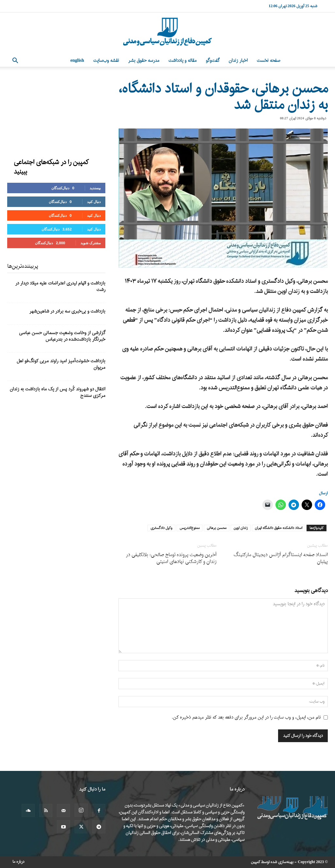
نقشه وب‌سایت (106, 61)
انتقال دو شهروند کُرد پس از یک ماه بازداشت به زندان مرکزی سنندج (58, 392)
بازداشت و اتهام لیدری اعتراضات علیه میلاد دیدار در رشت (60, 287)
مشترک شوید (91, 243)
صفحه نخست (269, 61)
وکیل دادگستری (161, 528)
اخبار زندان (238, 61)
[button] (15, 61)
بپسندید (95, 188)
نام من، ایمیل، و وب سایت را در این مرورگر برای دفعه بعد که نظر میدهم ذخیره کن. (246, 717)
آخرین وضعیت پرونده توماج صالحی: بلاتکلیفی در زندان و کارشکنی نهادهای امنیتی (171, 558)
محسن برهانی (217, 528)
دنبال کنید (94, 202)
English (77, 61)
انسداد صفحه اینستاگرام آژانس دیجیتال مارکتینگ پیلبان (281, 558)
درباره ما (18, 862)
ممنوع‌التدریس (190, 528)
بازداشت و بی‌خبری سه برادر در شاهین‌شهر (67, 311)
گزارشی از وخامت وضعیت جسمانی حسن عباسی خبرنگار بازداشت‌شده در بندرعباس (62, 336)
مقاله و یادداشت (183, 61)
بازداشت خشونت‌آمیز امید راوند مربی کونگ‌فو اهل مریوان (61, 364)
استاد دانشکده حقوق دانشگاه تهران (279, 528)
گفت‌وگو (213, 61)
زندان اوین (241, 528)
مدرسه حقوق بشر (144, 61)
